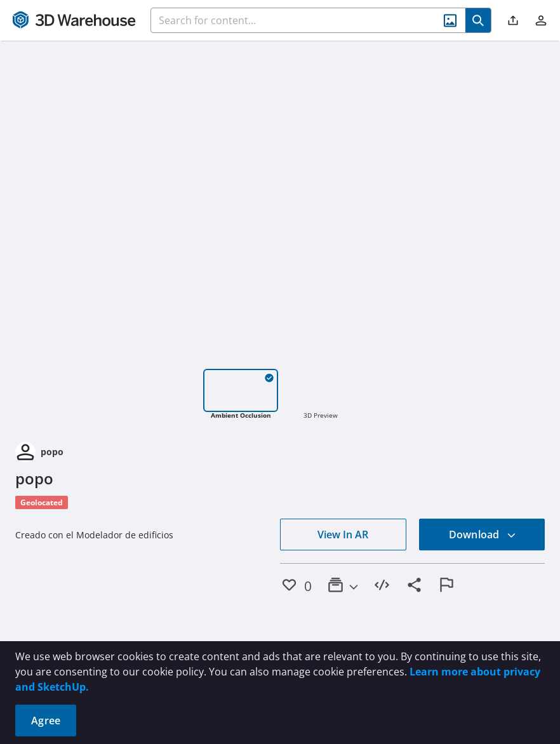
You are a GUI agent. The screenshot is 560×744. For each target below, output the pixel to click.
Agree (46, 721)
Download (483, 535)
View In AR (343, 535)
